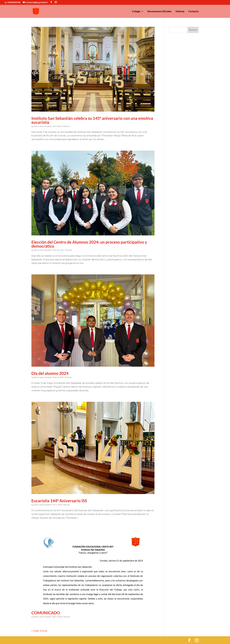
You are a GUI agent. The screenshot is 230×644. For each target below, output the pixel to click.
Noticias (180, 11)
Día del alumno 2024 (50, 373)
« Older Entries (39, 631)
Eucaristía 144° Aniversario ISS (59, 501)
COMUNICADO (46, 613)
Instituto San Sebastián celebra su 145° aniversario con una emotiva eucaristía (92, 120)
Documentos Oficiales (159, 11)
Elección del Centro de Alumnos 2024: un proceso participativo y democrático (89, 244)
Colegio (136, 11)
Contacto (193, 11)
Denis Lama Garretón (43, 126)
